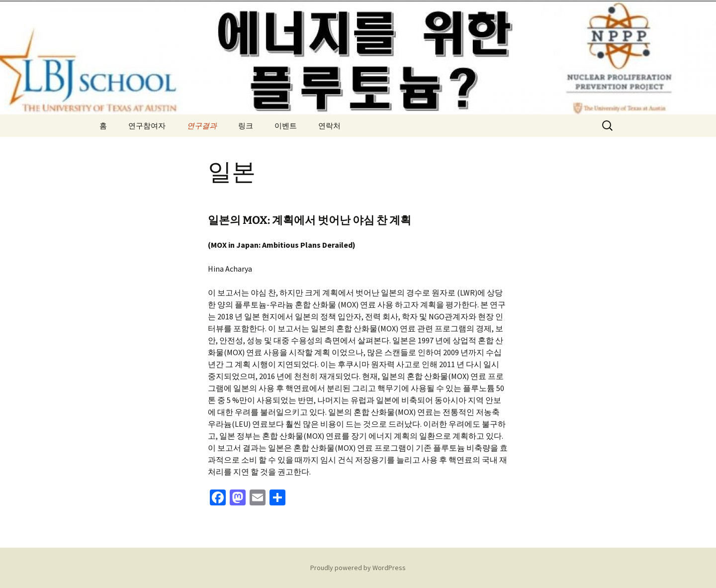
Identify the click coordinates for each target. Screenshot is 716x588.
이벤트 (286, 126)
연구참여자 (147, 126)
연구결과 (202, 126)
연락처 (329, 126)
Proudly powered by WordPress (358, 568)
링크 (246, 126)
